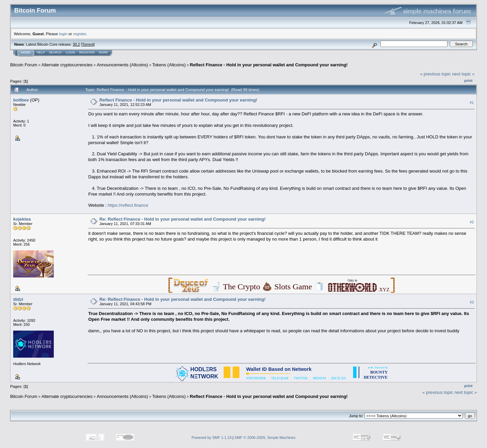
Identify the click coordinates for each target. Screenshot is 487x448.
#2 (472, 222)
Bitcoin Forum (24, 65)
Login (70, 52)
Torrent (88, 44)
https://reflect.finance (128, 205)
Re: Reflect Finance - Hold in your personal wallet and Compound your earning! (182, 219)
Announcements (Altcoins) (122, 65)
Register (87, 52)
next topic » (463, 74)
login (63, 34)
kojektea (22, 219)
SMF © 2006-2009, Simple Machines (265, 438)
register (79, 34)
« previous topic (435, 74)
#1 (472, 103)
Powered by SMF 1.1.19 (212, 438)
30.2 (76, 44)
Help (41, 52)
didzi (18, 299)
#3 (472, 302)
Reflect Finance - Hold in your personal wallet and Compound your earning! (269, 65)
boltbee (21, 100)
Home (26, 52)
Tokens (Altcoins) (169, 65)
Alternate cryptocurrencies (67, 65)
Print (468, 81)
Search (55, 52)
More (103, 52)
